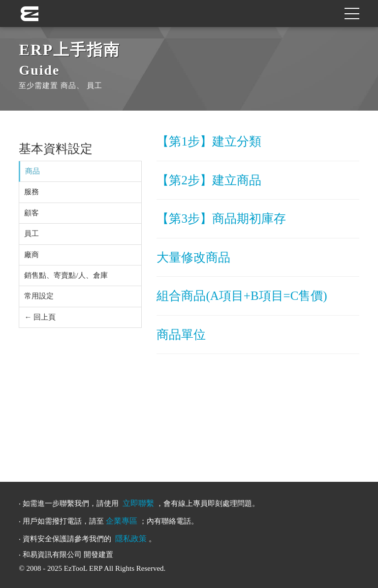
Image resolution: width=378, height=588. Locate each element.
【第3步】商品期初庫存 (221, 219)
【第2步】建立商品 (209, 180)
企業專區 (122, 521)
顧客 (31, 213)
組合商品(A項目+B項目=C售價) (242, 296)
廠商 (31, 255)
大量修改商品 (193, 257)
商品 (32, 171)
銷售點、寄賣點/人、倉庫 (66, 275)
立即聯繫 (138, 503)
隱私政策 (131, 539)
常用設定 (39, 296)
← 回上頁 (40, 317)
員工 (31, 234)
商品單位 (181, 335)
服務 (31, 192)
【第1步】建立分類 (209, 141)
